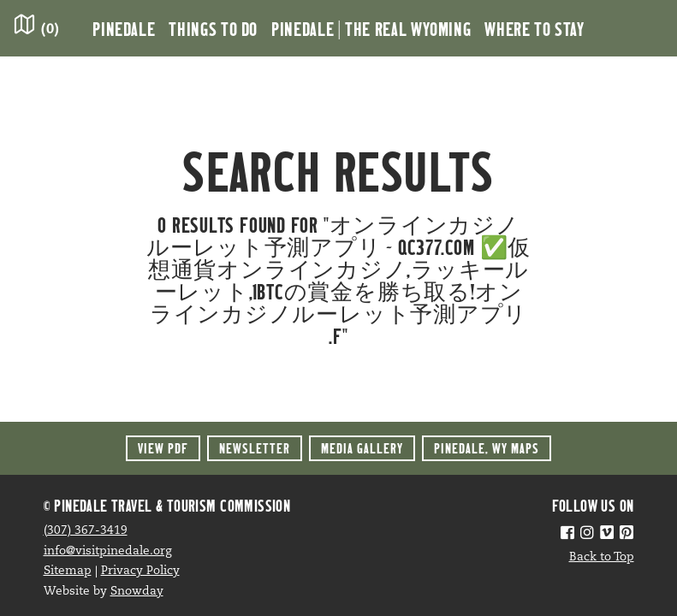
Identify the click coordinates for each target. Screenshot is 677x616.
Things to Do (213, 28)
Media (362, 448)
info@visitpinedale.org (108, 551)
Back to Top (602, 557)
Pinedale (124, 28)
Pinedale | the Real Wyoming (371, 28)
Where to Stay (534, 28)
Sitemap (68, 571)
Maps (487, 448)
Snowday (137, 592)
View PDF (163, 448)
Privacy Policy (140, 571)
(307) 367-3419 (86, 531)
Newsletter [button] (255, 448)
